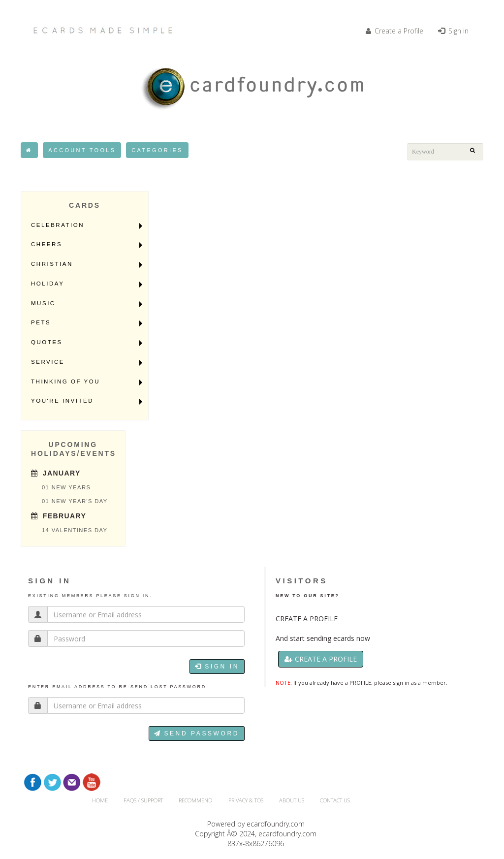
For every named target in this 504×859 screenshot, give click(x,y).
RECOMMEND (196, 800)
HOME (100, 800)
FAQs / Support (143, 800)
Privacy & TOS (246, 800)
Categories (157, 150)
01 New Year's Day (75, 501)
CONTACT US (335, 800)
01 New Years (66, 487)
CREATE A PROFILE (307, 619)
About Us (292, 800)
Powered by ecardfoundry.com (256, 824)
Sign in (453, 31)
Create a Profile (394, 31)
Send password (197, 733)
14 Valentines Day (75, 530)
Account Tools (82, 150)
